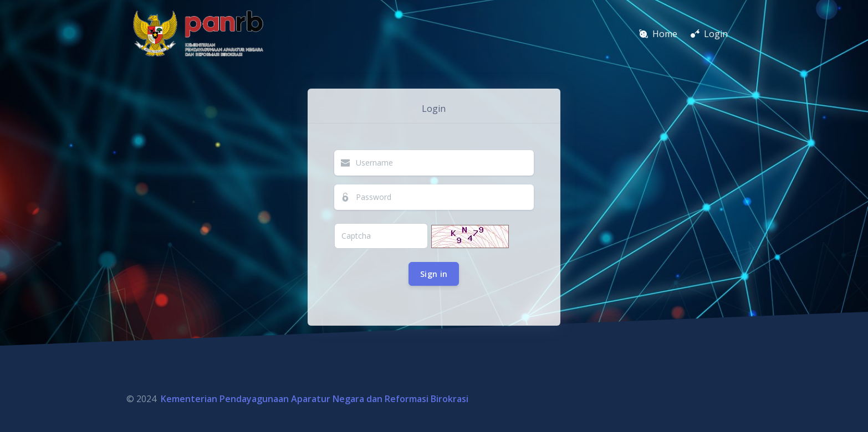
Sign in (434, 274)
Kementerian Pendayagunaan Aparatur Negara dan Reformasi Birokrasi (315, 399)
